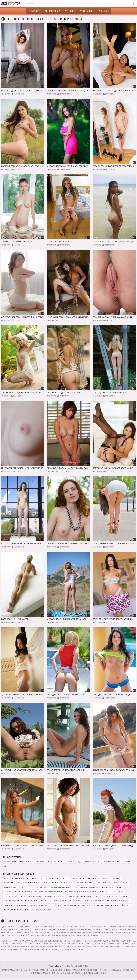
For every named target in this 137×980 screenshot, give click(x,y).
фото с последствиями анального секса (71, 905)
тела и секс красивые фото (36, 883)
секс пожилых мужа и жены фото (112, 883)
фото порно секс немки (118, 901)
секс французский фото (87, 887)
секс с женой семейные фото (18, 892)
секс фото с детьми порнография (81, 892)
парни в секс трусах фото (16, 905)
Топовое (86, 11)
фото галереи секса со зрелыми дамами (65, 878)
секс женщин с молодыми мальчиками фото (51, 887)
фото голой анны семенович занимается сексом (27, 910)
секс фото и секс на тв (14, 896)
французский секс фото (15, 887)
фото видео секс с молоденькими (103, 878)
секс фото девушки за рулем (49, 892)
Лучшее (103, 11)
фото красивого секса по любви (27, 878)
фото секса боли (12, 883)
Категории (53, 11)
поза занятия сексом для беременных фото (25, 901)
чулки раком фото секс (62, 883)
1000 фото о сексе (85, 883)
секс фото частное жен (116, 896)
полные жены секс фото (112, 892)
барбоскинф (25, 862)
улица (78, 862)
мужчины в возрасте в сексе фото (65, 901)
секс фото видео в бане (112, 887)
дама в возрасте (92, 862)
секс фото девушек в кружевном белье (46, 896)
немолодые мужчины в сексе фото (85, 896)
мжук (128, 862)
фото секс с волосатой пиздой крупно (112, 905)
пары (69, 862)
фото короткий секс (94, 901)
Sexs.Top (11, 4)
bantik (6, 878)
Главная (34, 11)
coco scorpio (39, 862)
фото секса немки (40, 905)
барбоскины (10, 862)
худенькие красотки (112, 862)
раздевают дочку (55, 862)
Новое (70, 11)
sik (5, 866)
